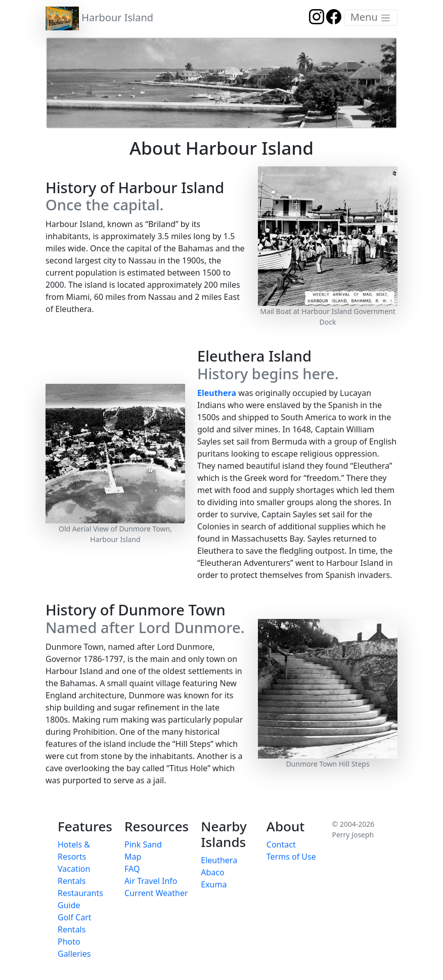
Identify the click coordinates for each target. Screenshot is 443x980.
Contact (281, 844)
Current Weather (156, 893)
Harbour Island (99, 18)
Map (133, 857)
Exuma (214, 884)
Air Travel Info (151, 881)
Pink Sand (143, 844)
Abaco (212, 872)
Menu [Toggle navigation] (371, 17)
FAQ (132, 869)
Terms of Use (291, 857)
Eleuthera (217, 393)
